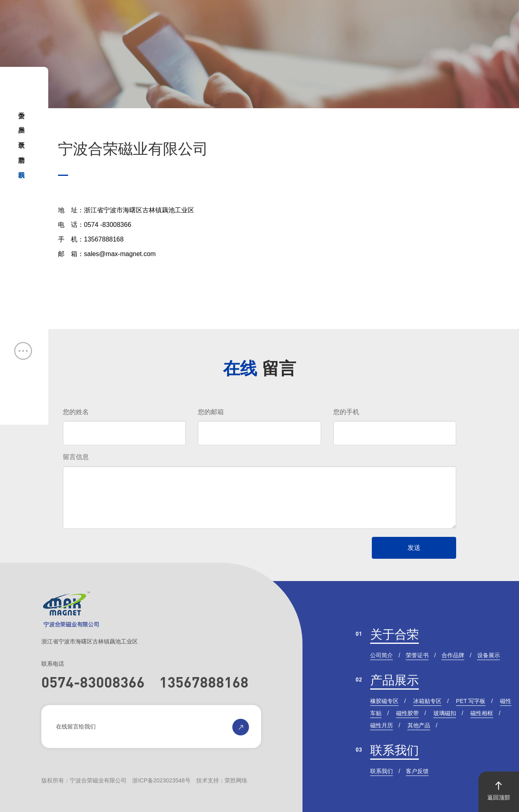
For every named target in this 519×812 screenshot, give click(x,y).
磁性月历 (382, 725)
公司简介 (382, 655)
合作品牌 (453, 655)
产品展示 (395, 680)
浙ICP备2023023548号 (161, 780)
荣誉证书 (417, 655)
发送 (414, 548)
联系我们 (395, 750)
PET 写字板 (471, 701)
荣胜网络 (236, 780)
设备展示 (489, 655)
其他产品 (419, 725)
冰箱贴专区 (427, 701)
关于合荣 (395, 634)
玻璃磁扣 (445, 713)
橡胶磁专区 (384, 701)
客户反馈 (417, 771)
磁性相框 (482, 713)
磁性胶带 (407, 713)
